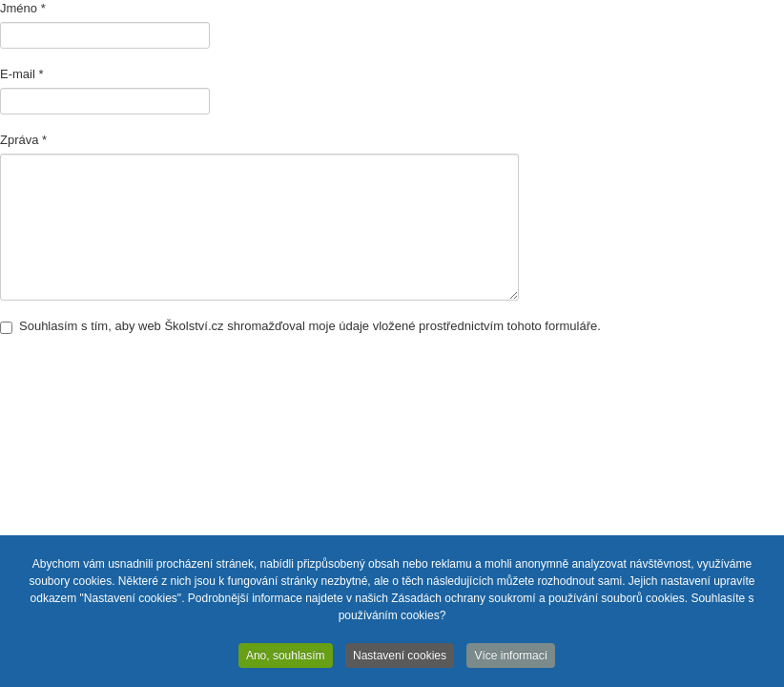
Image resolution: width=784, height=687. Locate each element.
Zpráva (23, 140)
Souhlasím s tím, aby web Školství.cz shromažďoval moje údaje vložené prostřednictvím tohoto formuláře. (300, 326)
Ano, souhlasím (286, 657)
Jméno (23, 8)
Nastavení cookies (400, 657)
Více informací (511, 657)
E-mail (22, 74)
